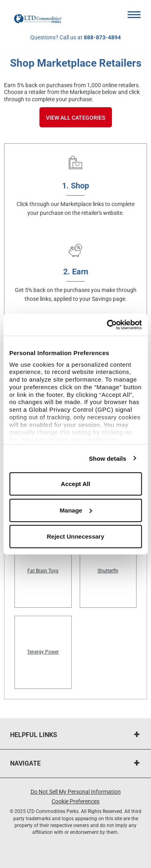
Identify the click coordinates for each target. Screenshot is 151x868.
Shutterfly (108, 571)
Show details (108, 458)
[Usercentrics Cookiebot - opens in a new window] (108, 325)
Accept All (75, 484)
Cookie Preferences (75, 802)
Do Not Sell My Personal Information (76, 792)
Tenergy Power (43, 652)
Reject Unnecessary (75, 536)
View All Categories (75, 118)
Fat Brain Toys (43, 571)
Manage (76, 510)
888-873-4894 (102, 37)
